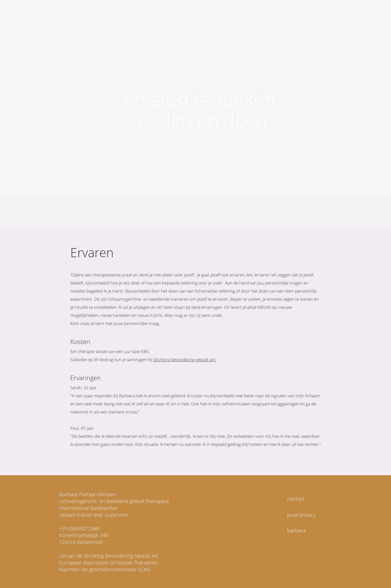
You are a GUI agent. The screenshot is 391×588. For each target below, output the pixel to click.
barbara (296, 530)
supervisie (88, 163)
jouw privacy (301, 515)
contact (296, 499)
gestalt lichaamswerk (106, 150)
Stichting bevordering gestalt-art (185, 360)
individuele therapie (105, 176)
